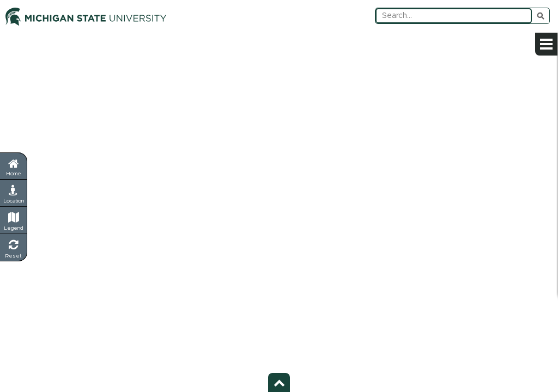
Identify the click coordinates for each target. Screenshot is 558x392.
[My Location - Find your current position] (14, 193)
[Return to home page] (13, 166)
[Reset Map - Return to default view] (14, 248)
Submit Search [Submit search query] (541, 16)
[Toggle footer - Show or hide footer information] (279, 382)
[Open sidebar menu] (547, 44)
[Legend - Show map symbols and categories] (14, 220)
